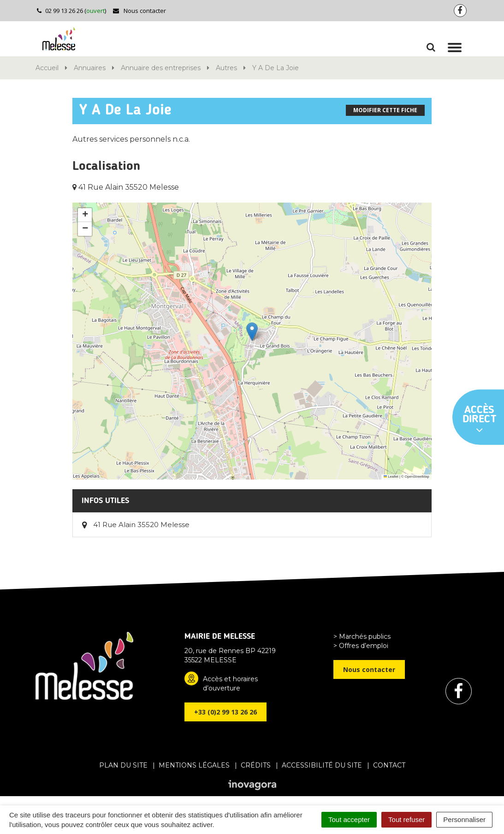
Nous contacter (139, 11)
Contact (389, 765)
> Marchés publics (362, 636)
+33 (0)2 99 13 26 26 (225, 712)
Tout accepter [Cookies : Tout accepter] (349, 819)
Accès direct (480, 420)
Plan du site (123, 765)
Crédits (256, 765)
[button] (252, 332)
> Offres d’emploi (361, 646)
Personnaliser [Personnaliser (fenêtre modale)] (464, 819)
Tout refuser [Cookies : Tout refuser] (406, 819)
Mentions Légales (194, 765)
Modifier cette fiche (385, 110)
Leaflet (391, 477)
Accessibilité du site (322, 765)
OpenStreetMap (417, 477)
